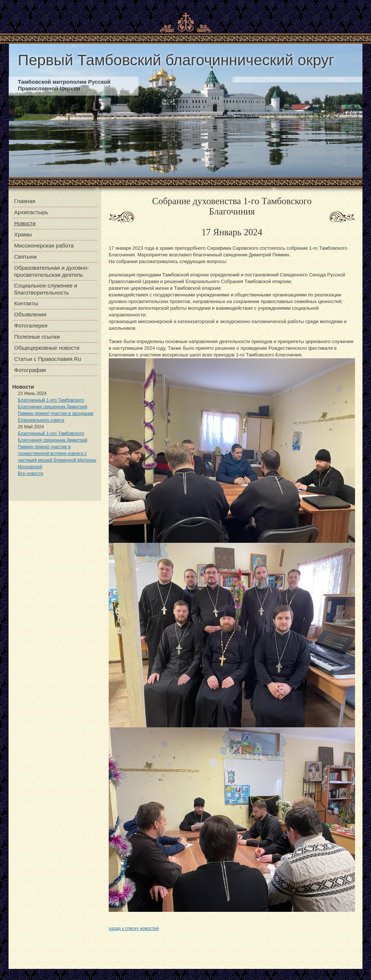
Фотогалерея (31, 325)
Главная (25, 201)
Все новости (30, 474)
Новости (25, 223)
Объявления (30, 314)
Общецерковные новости (47, 348)
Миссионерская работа (44, 245)
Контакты (26, 303)
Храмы (23, 234)
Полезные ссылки (37, 337)
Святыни (25, 257)
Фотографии (30, 370)
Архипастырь (31, 212)
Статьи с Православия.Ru (47, 359)
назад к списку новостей (134, 928)
